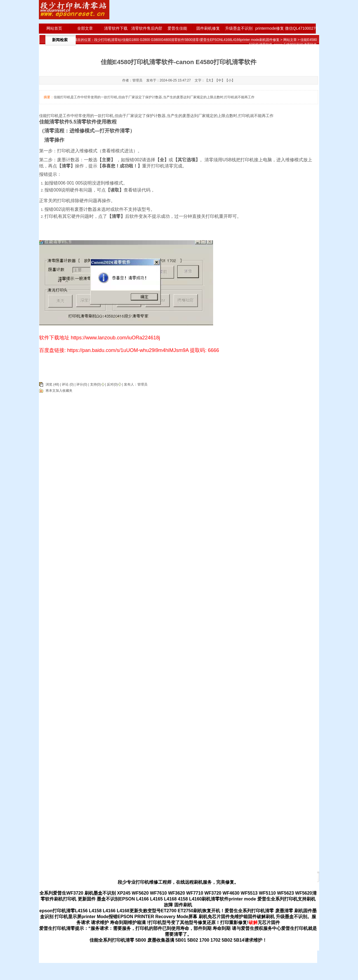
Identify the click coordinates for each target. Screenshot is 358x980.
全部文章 (85, 28)
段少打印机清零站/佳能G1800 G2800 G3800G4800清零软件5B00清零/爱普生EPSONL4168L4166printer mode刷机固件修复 (187, 40)
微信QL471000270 (300, 28)
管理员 (142, 384)
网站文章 (290, 40)
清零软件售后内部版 (147, 28)
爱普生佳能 (177, 28)
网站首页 (54, 28)
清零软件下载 (116, 28)
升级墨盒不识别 (239, 28)
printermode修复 (270, 28)
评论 (65, 384)
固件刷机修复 (208, 28)
